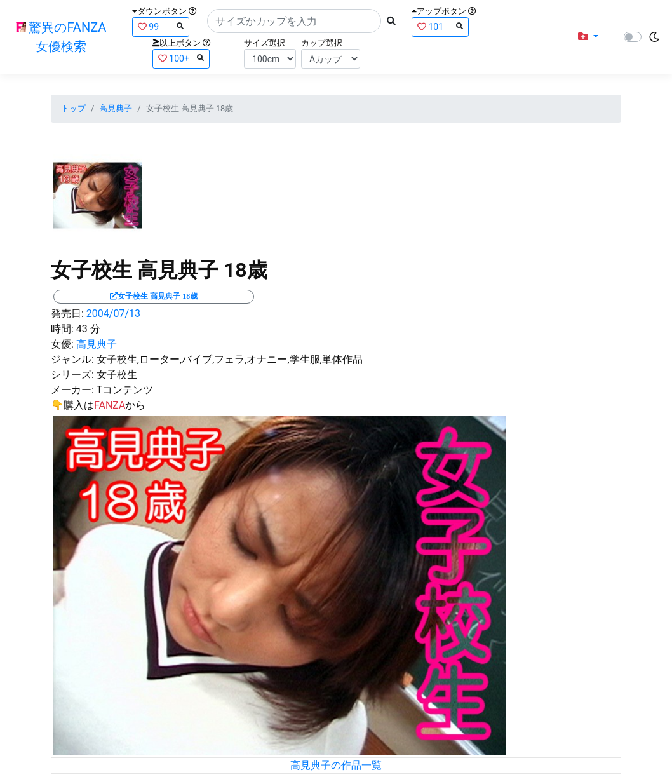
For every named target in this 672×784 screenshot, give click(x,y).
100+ (181, 58)
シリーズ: (72, 375)
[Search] (294, 21)
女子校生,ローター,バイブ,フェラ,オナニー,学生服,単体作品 (230, 359)
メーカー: (72, 390)
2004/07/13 (113, 314)
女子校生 (117, 375)
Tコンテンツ (125, 390)
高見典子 (116, 108)
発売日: (67, 314)
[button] (588, 37)
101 (440, 26)
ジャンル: (72, 359)
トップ (73, 108)
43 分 (88, 329)
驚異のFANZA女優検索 (61, 37)
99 (161, 26)
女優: (62, 344)
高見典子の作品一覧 (336, 765)
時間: (62, 329)
